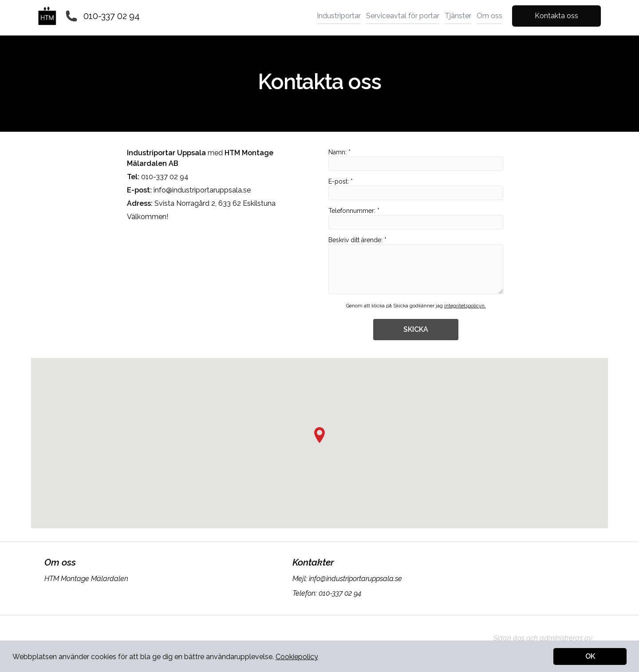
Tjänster (458, 16)
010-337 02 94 (112, 16)
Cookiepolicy (297, 657)
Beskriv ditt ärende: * (416, 265)
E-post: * (416, 189)
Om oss (489, 16)
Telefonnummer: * (416, 218)
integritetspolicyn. (465, 306)
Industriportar (339, 16)
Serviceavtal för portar (403, 16)
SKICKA (416, 329)
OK (590, 656)
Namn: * (416, 160)
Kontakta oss (556, 16)
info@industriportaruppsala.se (202, 190)
